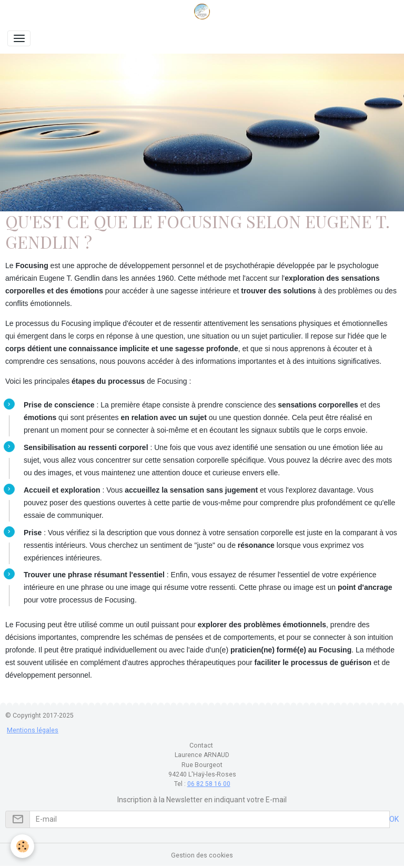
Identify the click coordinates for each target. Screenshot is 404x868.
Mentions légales (33, 730)
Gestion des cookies (202, 855)
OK (394, 819)
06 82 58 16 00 (209, 784)
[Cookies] (22, 846)
